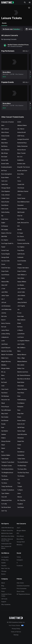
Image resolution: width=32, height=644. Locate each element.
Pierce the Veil (5, 400)
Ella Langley (5, 230)
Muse (3, 375)
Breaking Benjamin (7, 167)
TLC (19, 479)
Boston (3, 574)
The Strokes (21, 476)
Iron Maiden (21, 285)
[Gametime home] (9, 2)
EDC (19, 226)
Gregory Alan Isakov (23, 268)
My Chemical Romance (24, 375)
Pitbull (3, 403)
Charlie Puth (21, 184)
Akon (3, 125)
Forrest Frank (5, 250)
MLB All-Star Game (7, 533)
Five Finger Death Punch (8, 243)
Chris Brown (21, 188)
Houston (4, 566)
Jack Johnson (21, 289)
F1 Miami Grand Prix (7, 531)
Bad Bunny (4, 146)
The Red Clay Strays (23, 473)
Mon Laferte (21, 365)
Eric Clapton (5, 240)
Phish (19, 396)
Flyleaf (3, 247)
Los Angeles (5, 557)
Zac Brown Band (6, 507)
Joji (18, 309)
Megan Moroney (6, 361)
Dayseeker (21, 205)
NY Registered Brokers (23, 594)
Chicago (4, 571)
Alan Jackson (5, 129)
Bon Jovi (20, 157)
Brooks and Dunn (22, 171)
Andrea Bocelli (22, 132)
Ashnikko (4, 139)
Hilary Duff (4, 285)
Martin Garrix (5, 358)
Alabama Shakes (22, 125)
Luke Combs (21, 344)
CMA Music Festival (23, 191)
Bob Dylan (4, 157)
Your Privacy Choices (14, 625)
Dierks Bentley (5, 212)
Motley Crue (21, 368)
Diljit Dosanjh (21, 212)
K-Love (19, 313)
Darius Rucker (5, 202)
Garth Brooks (21, 254)
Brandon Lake (21, 164)
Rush (3, 427)
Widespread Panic (7, 500)
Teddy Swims (21, 459)
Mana (19, 351)
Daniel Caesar (21, 198)
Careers (4, 588)
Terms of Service (16, 632)
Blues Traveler (22, 153)
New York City (6, 568)
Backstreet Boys (22, 143)
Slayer (3, 445)
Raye (19, 410)
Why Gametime (6, 604)
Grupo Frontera (22, 271)
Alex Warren (21, 129)
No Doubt (4, 382)
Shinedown (21, 438)
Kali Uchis (4, 316)
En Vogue (20, 233)
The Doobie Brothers (7, 469)
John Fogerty (21, 306)
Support (4, 602)
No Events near (12, 29)
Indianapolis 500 (6, 544)
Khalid (19, 323)
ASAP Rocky (21, 136)
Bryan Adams (5, 177)
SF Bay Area (5, 560)
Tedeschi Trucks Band (8, 462)
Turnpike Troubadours (8, 490)
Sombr (19, 445)
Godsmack (20, 257)
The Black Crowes (7, 466)
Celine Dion (5, 184)
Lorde (3, 341)
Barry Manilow (5, 150)
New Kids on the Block (24, 379)
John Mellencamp (6, 309)
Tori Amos (4, 483)
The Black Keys (22, 466)
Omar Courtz (5, 389)
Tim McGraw (5, 479)
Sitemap (16, 635)
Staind (3, 448)
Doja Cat (20, 216)
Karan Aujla (21, 316)
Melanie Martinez (22, 361)
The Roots (4, 476)
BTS (19, 177)
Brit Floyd (4, 171)
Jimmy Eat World (22, 302)
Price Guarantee (22, 588)
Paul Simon (4, 393)
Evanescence (21, 240)
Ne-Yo (3, 379)
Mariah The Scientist (7, 355)
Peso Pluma (21, 393)
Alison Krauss (5, 132)
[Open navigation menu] (30, 2)
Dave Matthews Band (23, 202)
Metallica (4, 365)
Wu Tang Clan (21, 500)
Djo (2, 216)
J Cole (3, 289)
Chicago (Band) (6, 188)
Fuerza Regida (6, 254)
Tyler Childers (5, 493)
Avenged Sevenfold (23, 139)
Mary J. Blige (21, 358)
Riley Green (5, 414)
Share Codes (21, 591)
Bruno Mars (21, 174)
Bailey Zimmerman (22, 146)
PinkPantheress (22, 400)
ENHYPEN (4, 236)
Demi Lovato (5, 209)
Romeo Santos (22, 420)
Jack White (5, 292)
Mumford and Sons (23, 372)
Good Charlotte (22, 261)
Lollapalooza (5, 337)
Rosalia (3, 424)
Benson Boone (22, 150)
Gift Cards (4, 599)
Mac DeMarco (21, 348)
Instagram (20, 560)
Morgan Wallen (6, 368)
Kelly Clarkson (21, 320)
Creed (19, 195)
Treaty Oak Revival (7, 486)
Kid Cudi (4, 327)
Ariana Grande (5, 136)
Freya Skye (21, 250)
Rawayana (20, 407)
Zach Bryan (21, 507)
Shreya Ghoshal (6, 441)
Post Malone (21, 403)
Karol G (3, 320)
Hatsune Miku (5, 282)
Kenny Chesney (6, 323)
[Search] (25, 2)
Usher (19, 493)
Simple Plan (21, 441)
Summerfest (21, 455)
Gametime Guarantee (23, 586)
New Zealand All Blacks (6, 547)
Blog (3, 586)
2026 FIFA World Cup (8, 528)
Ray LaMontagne (6, 410)
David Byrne (5, 205)
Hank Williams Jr (22, 275)
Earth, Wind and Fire (23, 223)
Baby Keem (5, 143)
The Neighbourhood (7, 473)
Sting (19, 448)
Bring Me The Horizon (24, 167)
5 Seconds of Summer (8, 122)
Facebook (20, 566)
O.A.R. (3, 386)
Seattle (3, 563)
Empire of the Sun (6, 233)
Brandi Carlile (5, 164)
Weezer (20, 497)
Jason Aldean (21, 295)
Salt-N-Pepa (21, 427)
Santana (4, 434)
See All (26, 51)
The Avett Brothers (23, 462)
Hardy (3, 278)
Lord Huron (21, 337)
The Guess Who (22, 469)
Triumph (20, 486)
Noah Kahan (21, 382)
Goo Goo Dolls (5, 261)
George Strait (5, 257)
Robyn (19, 417)
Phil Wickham (5, 396)
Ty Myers (20, 490)
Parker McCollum (22, 389)
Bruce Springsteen (7, 174)
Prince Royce (5, 407)
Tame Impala (5, 459)
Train (19, 483)
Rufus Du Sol (21, 424)
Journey (4, 313)
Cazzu (19, 181)
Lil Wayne (20, 330)
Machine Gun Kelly (7, 351)
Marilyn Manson (22, 355)
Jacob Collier (21, 292)
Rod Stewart (5, 420)
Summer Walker (6, 455)
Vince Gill (4, 497)
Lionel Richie (21, 334)
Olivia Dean (21, 386)
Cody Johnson (6, 195)
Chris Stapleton (6, 191)
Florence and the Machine (25, 243)
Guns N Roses (5, 275)
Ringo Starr (21, 414)
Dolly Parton (5, 219)
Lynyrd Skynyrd (6, 348)
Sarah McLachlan (22, 434)
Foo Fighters (21, 247)
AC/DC (19, 122)
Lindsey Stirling (6, 334)
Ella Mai (19, 230)
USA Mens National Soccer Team (7, 540)
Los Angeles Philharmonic (25, 341)
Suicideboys (21, 452)
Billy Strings (5, 153)
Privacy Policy (16, 629)
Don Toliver (21, 219)
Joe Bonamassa (6, 306)
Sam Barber (5, 431)
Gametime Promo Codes (6, 595)
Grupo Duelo (5, 271)
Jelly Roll (20, 299)
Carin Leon (4, 181)
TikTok (19, 557)
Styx (3, 452)
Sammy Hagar (21, 431)
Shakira (3, 438)
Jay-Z (3, 299)
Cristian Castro (5, 198)
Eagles (3, 223)
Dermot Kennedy (22, 209)
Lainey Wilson (5, 330)
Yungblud (20, 504)
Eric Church (21, 236)
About (3, 583)
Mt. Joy (3, 372)
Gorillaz (19, 264)
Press (3, 591)
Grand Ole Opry (6, 268)
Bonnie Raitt (5, 160)
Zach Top (4, 511)
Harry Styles (21, 278)
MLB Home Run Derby (8, 536)
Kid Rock (20, 327)
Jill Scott (4, 302)
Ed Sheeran (5, 226)
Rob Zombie (5, 417)
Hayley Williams (22, 282)
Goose (3, 264)
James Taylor (5, 295)
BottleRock (20, 160)
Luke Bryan (5, 344)
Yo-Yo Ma (4, 504)
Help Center (20, 583)
